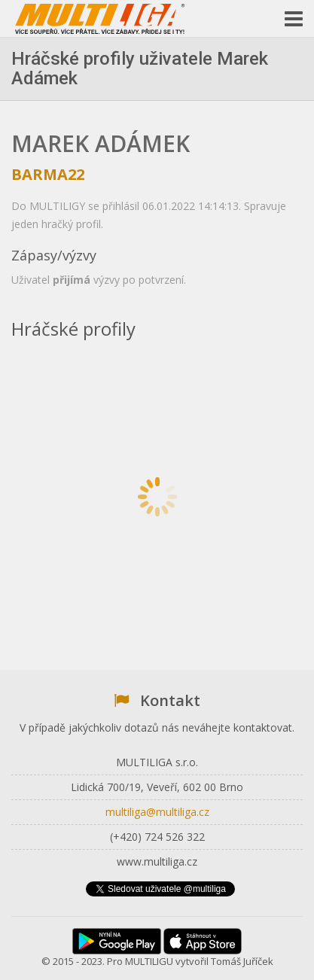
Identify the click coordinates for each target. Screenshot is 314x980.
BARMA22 (48, 174)
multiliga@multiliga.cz (157, 812)
